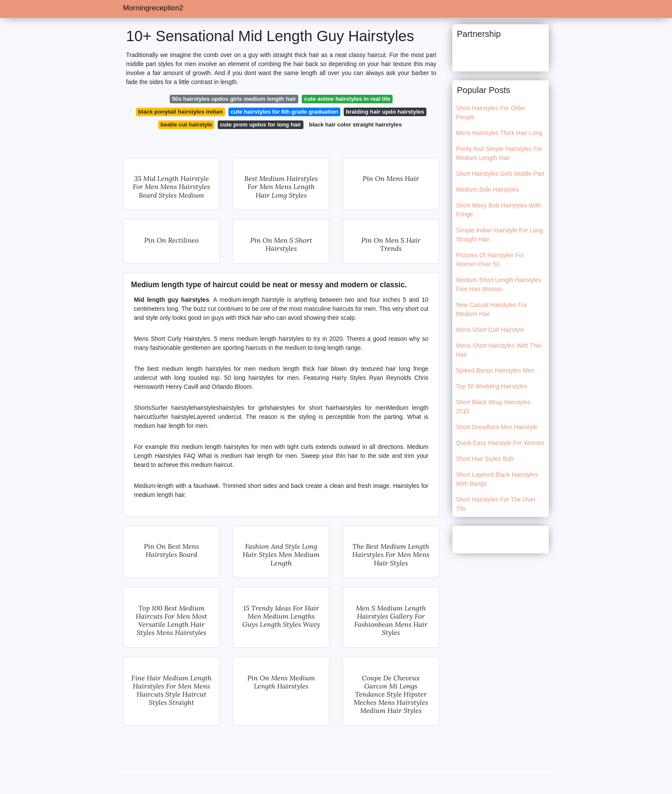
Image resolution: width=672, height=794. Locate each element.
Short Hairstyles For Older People (491, 113)
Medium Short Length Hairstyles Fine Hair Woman (499, 284)
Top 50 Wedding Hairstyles (492, 386)
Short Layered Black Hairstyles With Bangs (497, 479)
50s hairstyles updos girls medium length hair (234, 99)
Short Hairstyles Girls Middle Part (500, 174)
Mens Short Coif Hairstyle (490, 330)
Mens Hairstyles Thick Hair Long (499, 133)
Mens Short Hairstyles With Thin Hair (499, 350)
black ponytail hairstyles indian (180, 112)
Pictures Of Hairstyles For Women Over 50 (490, 260)
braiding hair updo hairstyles (385, 112)
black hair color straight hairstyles (355, 125)
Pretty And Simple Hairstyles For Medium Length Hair (499, 153)
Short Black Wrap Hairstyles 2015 (493, 407)
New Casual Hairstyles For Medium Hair (492, 309)
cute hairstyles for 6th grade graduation (284, 112)
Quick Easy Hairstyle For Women (500, 443)
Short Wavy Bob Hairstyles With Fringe (498, 210)
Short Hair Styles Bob (485, 459)
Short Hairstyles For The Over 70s (496, 504)
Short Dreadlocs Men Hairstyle (497, 427)
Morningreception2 (153, 8)
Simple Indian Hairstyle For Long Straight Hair (499, 235)
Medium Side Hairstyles (487, 189)
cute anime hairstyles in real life (347, 99)
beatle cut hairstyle (186, 125)
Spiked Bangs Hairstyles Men (495, 370)
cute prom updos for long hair (260, 125)
